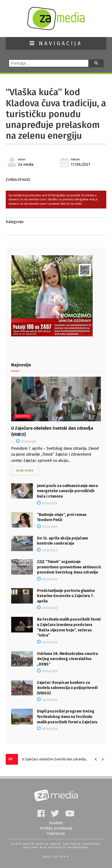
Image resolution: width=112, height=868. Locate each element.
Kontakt (56, 823)
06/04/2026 (47, 579)
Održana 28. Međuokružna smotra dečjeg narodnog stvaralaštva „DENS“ (67, 659)
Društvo (23, 416)
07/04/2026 (26, 442)
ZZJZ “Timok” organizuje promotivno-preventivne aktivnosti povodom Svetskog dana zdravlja (69, 567)
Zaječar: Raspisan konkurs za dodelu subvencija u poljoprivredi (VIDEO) (67, 688)
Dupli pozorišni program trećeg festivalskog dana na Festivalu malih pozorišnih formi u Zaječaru (67, 717)
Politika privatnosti (56, 828)
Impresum (56, 834)
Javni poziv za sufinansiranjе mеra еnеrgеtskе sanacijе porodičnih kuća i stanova (67, 491)
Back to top (56, 857)
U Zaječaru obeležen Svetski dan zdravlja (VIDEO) (60, 759)
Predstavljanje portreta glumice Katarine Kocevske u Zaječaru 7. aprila (66, 596)
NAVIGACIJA (56, 43)
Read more (25, 471)
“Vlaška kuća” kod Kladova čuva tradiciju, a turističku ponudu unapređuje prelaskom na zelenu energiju (56, 114)
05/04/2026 (47, 700)
